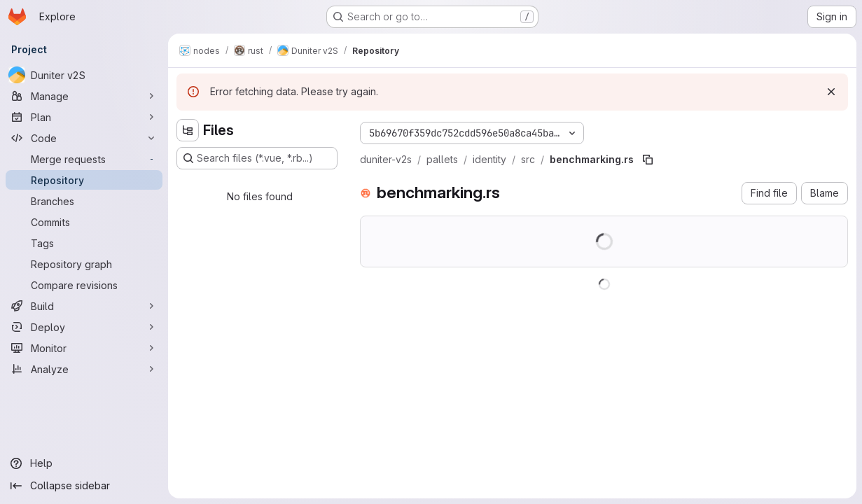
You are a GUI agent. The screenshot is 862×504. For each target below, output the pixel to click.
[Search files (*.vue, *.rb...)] (257, 158)
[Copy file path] (648, 160)
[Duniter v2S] (84, 75)
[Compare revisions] (84, 285)
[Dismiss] (831, 92)
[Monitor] (84, 348)
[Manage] (84, 96)
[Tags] (84, 243)
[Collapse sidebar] (84, 486)
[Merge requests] (84, 159)
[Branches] (84, 201)
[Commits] (84, 222)
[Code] (84, 138)
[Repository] (84, 180)
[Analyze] (84, 369)
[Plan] (84, 117)
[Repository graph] (84, 264)
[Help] (84, 463)
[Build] (84, 306)
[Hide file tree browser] (188, 130)
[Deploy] (84, 327)
